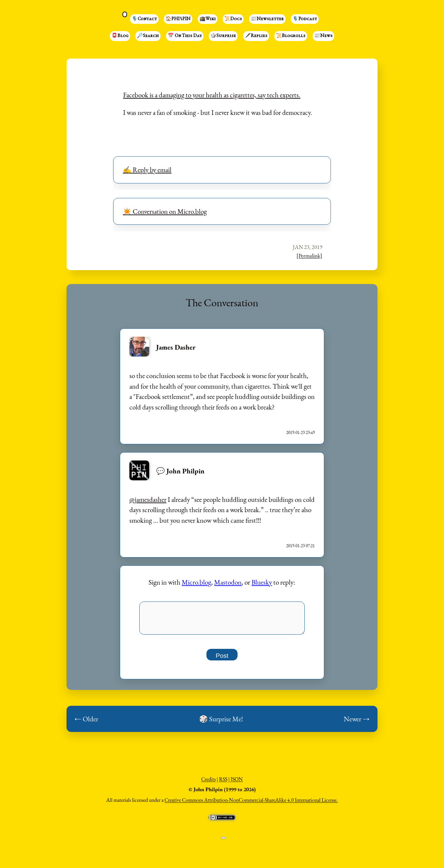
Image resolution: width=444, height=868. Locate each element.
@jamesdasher (148, 499)
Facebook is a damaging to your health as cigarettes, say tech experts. (212, 95)
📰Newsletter (267, 19)
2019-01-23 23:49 (300, 433)
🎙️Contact (144, 19)
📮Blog (120, 36)
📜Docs (233, 19)
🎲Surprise (223, 36)
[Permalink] (309, 256)
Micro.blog (196, 582)
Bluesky (262, 582)
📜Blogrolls (291, 36)
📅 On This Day (185, 36)
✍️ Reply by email (147, 170)
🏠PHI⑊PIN (178, 19)
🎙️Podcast (305, 19)
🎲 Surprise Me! (221, 723)
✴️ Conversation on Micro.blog (165, 211)
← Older (86, 723)
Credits (208, 783)
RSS (223, 783)
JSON (237, 783)
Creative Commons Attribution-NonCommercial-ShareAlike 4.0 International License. (251, 804)
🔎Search (148, 36)
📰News (323, 36)
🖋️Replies (256, 36)
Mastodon (228, 582)
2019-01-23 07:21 (300, 546)
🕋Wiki (208, 19)
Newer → (357, 723)
